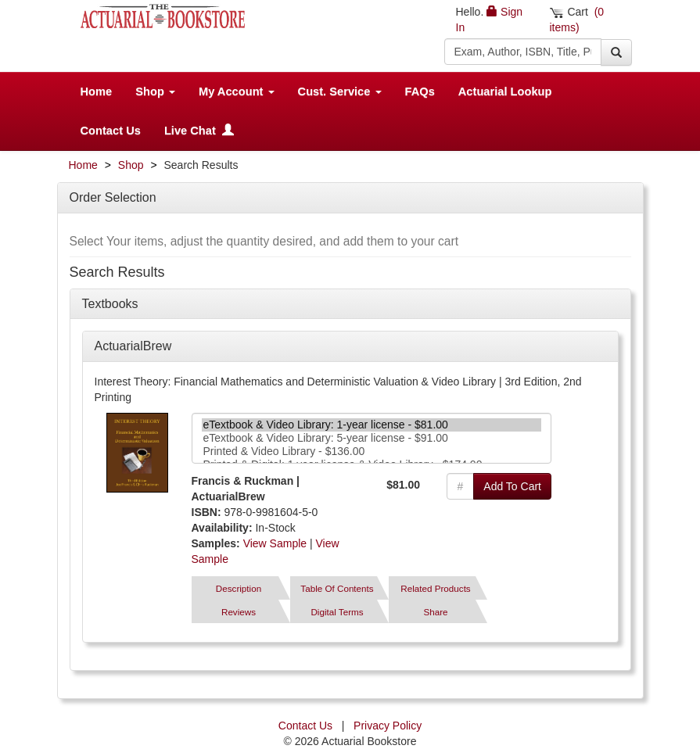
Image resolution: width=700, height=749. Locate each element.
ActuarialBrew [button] (133, 346)
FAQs (420, 91)
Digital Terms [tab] (337, 612)
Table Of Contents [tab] (337, 588)
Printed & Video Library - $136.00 (372, 452)
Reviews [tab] (239, 612)
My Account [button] (237, 91)
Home (97, 91)
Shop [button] (155, 91)
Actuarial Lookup (505, 91)
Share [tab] (435, 612)
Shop (131, 165)
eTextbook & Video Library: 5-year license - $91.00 (372, 438)
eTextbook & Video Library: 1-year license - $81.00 (372, 425)
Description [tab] (239, 588)
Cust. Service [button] (340, 91)
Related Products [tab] (435, 588)
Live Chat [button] (199, 131)
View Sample (275, 543)
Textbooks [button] (110, 304)
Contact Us (111, 131)
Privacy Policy (388, 726)
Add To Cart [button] (512, 486)
